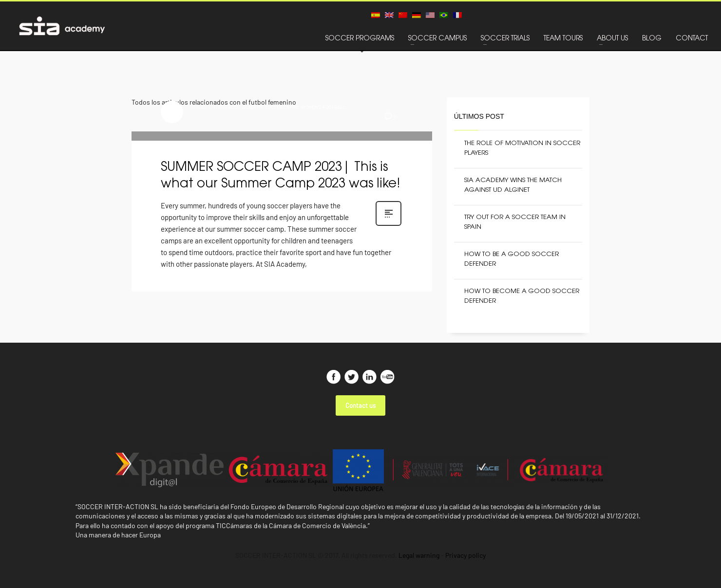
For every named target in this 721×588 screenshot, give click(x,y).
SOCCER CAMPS (282, 107)
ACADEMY (252, 107)
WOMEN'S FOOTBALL (323, 107)
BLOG (234, 107)
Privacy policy (465, 555)
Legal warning (419, 555)
